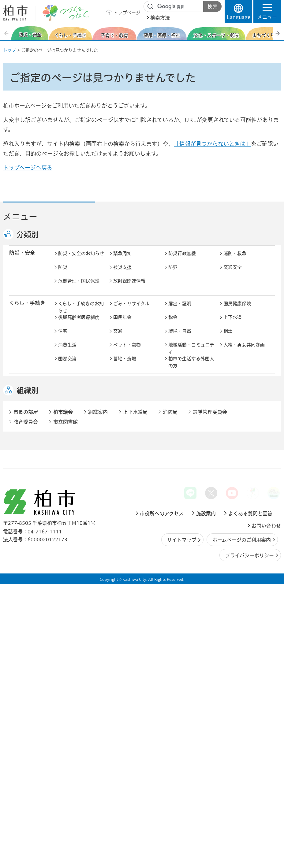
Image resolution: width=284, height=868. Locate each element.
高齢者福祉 (125, 431)
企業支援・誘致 (184, 542)
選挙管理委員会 (210, 696)
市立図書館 (65, 705)
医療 (173, 417)
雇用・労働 (125, 542)
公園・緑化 (125, 506)
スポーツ (177, 467)
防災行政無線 (182, 260)
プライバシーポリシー (250, 839)
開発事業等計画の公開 (246, 492)
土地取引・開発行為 (189, 520)
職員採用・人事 (129, 593)
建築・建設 (235, 506)
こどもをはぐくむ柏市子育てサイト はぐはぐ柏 (136, 395)
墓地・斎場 (125, 365)
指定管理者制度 (129, 556)
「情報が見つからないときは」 (212, 144)
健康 (118, 417)
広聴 (228, 593)
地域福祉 (233, 431)
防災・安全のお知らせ (81, 260)
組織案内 (98, 696)
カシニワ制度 (182, 506)
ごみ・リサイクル (131, 310)
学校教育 (177, 388)
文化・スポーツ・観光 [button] (30, 471)
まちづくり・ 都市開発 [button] (25, 495)
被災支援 (122, 274)
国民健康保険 (237, 310)
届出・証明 (180, 310)
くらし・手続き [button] (27, 309)
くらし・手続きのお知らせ (81, 313)
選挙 (63, 606)
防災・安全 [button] (22, 259)
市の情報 (177, 579)
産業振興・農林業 (242, 542)
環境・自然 (180, 338)
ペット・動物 (127, 351)
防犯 (173, 274)
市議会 (230, 606)
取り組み (233, 445)
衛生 (228, 417)
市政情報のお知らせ (79, 579)
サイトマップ (182, 824)
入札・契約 (70, 556)
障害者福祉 (180, 431)
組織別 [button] (28, 674)
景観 (63, 506)
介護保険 (67, 431)
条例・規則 (180, 620)
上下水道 (233, 324)
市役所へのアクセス (162, 797)
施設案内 (206, 797)
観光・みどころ (239, 467)
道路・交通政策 (74, 520)
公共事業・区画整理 (134, 520)
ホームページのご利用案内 (242, 824)
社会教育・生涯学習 (244, 388)
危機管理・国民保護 (79, 287)
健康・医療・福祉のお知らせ (81, 421)
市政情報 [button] (20, 578)
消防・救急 (235, 260)
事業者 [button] (17, 642)
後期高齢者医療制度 (79, 324)
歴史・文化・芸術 (132, 467)
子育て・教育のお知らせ (81, 391)
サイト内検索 (151, 7)
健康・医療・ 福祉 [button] (25, 421)
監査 (173, 606)
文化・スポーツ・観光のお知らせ (81, 471)
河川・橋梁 (235, 520)
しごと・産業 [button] (25, 542)
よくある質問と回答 (250, 797)
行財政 (65, 593)
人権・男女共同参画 (244, 351)
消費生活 (67, 351)
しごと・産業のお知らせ (81, 546)
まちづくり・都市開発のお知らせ (81, 496)
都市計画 (177, 492)
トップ (9, 50)
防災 (63, 274)
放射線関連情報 (129, 287)
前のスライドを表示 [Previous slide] (7, 33)
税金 (173, 324)
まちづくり (125, 492)
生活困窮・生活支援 (79, 445)
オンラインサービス (134, 620)
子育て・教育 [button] (25, 387)
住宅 (63, 338)
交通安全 (233, 274)
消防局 (170, 696)
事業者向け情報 (184, 445)
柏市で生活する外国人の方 (191, 369)
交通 (118, 338)
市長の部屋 (125, 579)
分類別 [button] (28, 235)
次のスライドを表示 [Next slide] (278, 33)
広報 (173, 593)
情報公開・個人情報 (134, 606)
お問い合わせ (266, 809)
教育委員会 (70, 620)
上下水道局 (135, 696)
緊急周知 (122, 260)
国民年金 (122, 324)
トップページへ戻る (28, 168)
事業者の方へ (72, 643)
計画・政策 (235, 579)
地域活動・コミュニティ (191, 355)
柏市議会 (63, 696)
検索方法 (160, 18)
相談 (228, 338)
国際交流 (67, 365)
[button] (267, 12)
